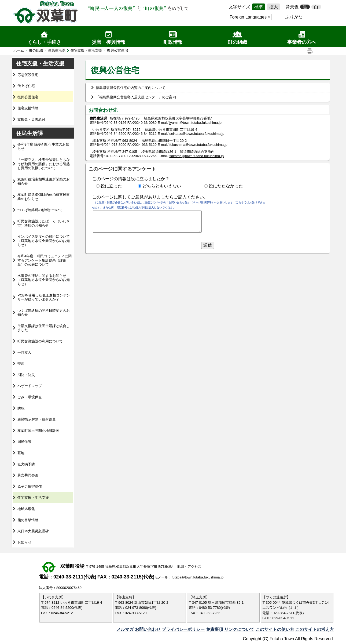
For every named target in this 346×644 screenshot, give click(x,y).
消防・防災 (26, 375)
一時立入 (24, 352)
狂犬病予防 (26, 464)
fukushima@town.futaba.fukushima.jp (198, 145)
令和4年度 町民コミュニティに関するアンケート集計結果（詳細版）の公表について (45, 260)
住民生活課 (57, 50)
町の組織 (237, 42)
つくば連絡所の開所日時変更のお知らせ (44, 313)
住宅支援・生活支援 (86, 50)
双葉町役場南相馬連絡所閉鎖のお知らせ (44, 181)
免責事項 (215, 629)
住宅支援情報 (28, 108)
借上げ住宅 (26, 86)
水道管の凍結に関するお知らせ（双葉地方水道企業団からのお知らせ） (44, 280)
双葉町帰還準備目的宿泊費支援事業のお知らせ (44, 197)
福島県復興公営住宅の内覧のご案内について (131, 88)
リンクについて (239, 629)
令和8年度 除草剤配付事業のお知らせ (43, 146)
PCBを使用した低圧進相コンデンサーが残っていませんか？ (44, 297)
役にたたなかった (226, 186)
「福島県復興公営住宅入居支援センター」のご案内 (136, 97)
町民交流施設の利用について (40, 341)
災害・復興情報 (109, 42)
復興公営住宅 (28, 97)
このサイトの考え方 (315, 629)
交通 (21, 363)
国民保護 (24, 442)
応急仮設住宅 (28, 75)
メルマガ (125, 629)
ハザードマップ (30, 386)
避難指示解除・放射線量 (37, 419)
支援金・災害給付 (31, 119)
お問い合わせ (148, 629)
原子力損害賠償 (30, 486)
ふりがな (294, 17)
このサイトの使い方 (275, 629)
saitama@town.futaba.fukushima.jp (196, 156)
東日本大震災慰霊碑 (33, 531)
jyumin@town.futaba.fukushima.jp (195, 123)
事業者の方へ (302, 42)
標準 (259, 7)
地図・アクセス (189, 567)
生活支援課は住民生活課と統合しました (44, 328)
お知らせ (24, 542)
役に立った (111, 186)
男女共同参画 (28, 475)
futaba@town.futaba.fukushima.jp (198, 577)
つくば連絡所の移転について (40, 210)
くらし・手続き (44, 42)
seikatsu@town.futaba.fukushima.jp (197, 134)
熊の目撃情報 (28, 520)
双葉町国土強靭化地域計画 (38, 431)
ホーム (19, 50)
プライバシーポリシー (183, 629)
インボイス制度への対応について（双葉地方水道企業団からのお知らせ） (44, 241)
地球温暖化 (26, 509)
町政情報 (173, 42)
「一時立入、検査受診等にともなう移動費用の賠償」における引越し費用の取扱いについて (44, 164)
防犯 (21, 408)
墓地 (21, 453)
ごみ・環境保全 (30, 397)
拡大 (274, 7)
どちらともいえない (162, 186)
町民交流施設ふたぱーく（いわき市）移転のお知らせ (44, 223)
